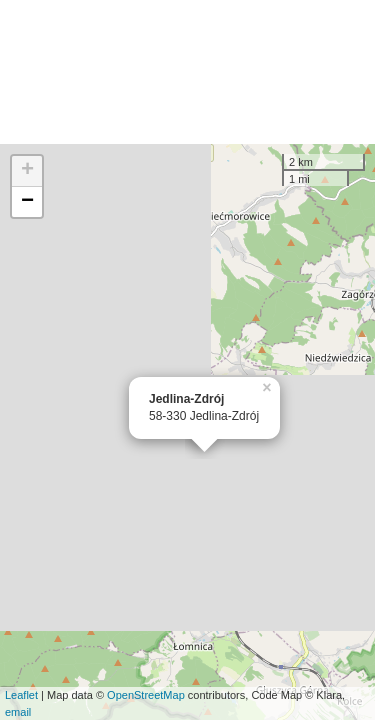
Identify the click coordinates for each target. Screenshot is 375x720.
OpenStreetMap (146, 695)
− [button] (27, 202)
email (18, 712)
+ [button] (27, 171)
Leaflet (21, 695)
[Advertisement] (187, 72)
